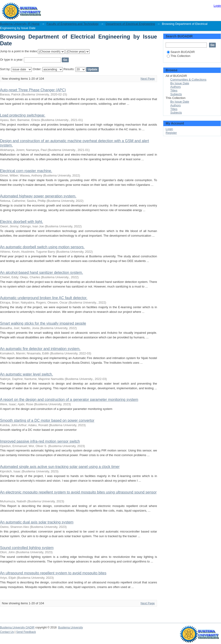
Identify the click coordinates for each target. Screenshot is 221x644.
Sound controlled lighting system (27, 548)
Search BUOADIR (181, 52)
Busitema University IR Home (20, 24)
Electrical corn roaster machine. (26, 171)
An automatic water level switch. (27, 374)
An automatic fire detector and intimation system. (40, 349)
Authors (176, 87)
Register (171, 133)
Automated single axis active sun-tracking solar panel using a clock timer (60, 467)
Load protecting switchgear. (23, 115)
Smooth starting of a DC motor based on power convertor (47, 420)
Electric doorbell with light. (22, 222)
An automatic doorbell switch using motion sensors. (42, 247)
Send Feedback (26, 632)
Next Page (148, 79)
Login (217, 6)
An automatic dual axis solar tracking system (37, 522)
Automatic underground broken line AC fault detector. (44, 298)
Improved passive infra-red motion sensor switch (40, 441)
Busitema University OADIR (17, 628)
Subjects (176, 94)
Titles (174, 90)
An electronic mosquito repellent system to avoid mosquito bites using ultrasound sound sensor (78, 492)
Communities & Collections (188, 80)
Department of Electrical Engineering (130, 24)
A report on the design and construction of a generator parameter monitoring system (69, 400)
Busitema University (71, 628)
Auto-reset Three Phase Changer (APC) (33, 90)
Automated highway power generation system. (38, 196)
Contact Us (7, 632)
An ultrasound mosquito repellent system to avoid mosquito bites (53, 573)
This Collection (179, 56)
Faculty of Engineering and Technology (73, 24)
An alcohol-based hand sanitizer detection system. (42, 273)
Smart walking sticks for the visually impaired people (43, 323)
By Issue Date (180, 83)
